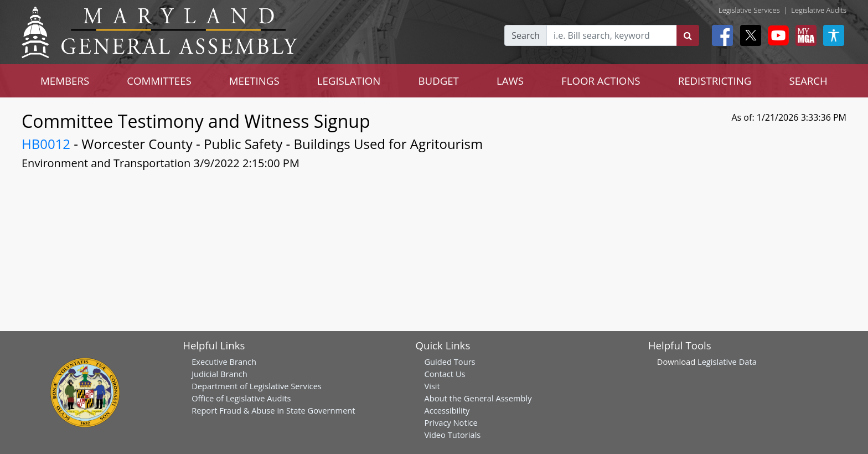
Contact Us (445, 374)
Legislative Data (727, 362)
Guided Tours (449, 362)
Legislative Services (749, 10)
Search (526, 35)
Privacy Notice (451, 422)
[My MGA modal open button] (804, 35)
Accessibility (447, 410)
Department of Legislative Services (257, 386)
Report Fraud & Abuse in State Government (273, 410)
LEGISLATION (349, 81)
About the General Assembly (478, 398)
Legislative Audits (819, 10)
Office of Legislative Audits (241, 398)
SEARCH (808, 81)
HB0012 (46, 144)
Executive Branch (224, 362)
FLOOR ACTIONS (601, 81)
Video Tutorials (452, 435)
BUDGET (438, 81)
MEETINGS (254, 81)
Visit (432, 386)
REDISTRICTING (715, 81)
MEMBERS (65, 81)
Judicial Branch (219, 374)
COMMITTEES (159, 81)
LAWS (510, 81)
